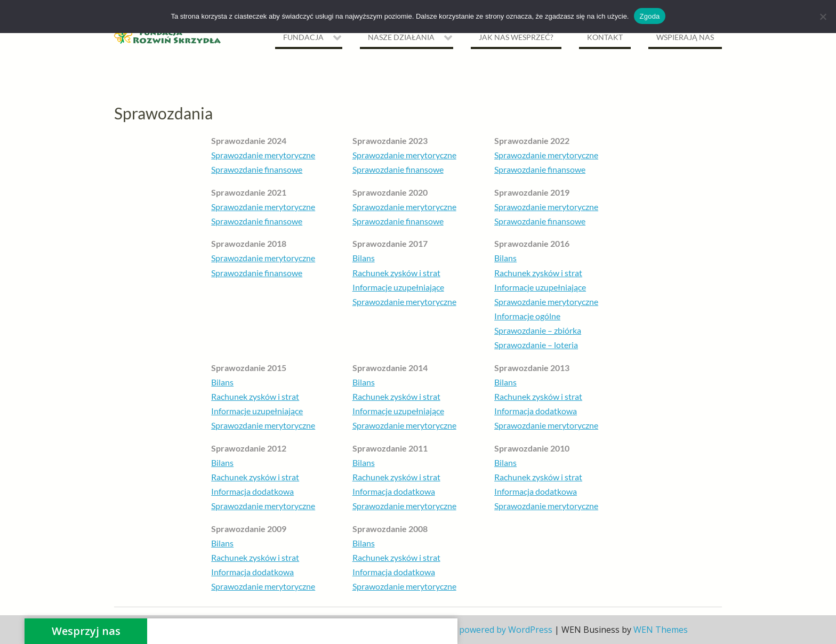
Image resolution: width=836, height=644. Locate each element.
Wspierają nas (685, 37)
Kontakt (605, 37)
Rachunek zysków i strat (396, 273)
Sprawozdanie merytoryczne (263, 155)
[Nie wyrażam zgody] (823, 17)
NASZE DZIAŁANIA (401, 37)
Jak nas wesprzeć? (516, 37)
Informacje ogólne (527, 316)
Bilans (364, 258)
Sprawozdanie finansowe (257, 169)
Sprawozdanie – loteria (536, 345)
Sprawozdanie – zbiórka (538, 330)
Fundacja (303, 37)
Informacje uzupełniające (398, 287)
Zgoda (649, 16)
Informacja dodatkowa (536, 411)
